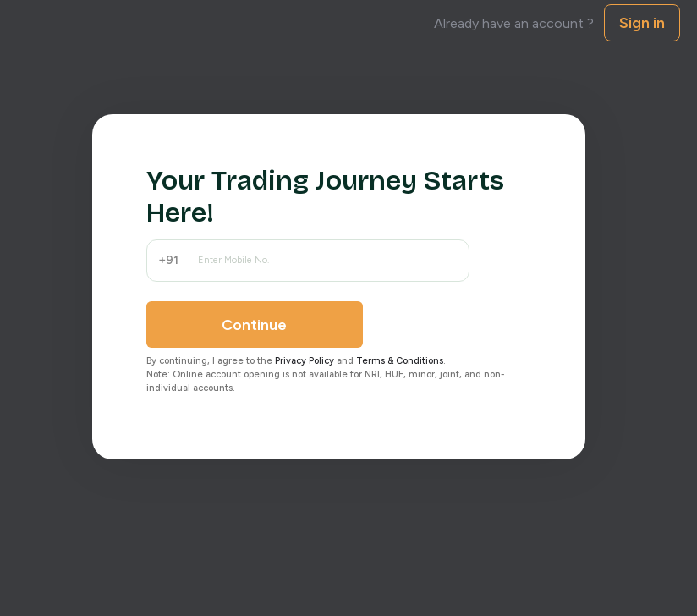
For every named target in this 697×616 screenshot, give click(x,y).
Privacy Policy (305, 361)
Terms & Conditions (400, 361)
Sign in (642, 23)
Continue (254, 325)
